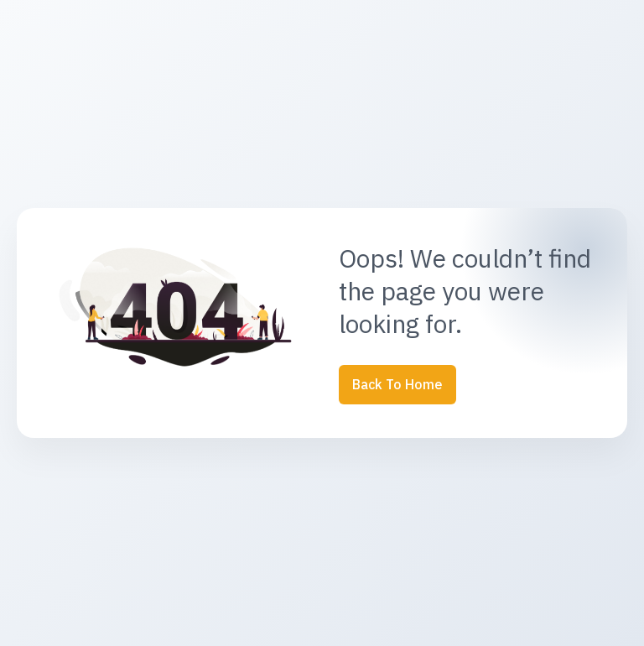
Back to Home (397, 384)
